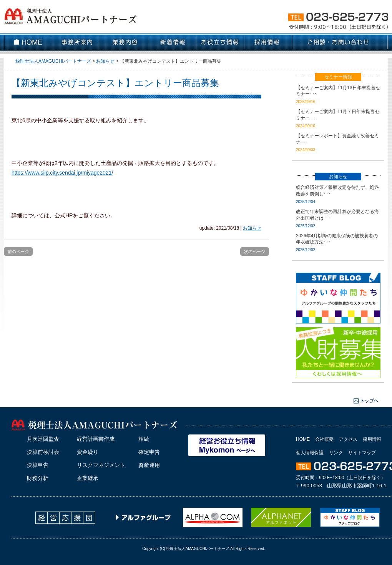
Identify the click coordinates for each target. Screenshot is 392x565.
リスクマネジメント (101, 465)
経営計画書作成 (96, 439)
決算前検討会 (43, 452)
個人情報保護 (310, 453)
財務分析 (38, 478)
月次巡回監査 (43, 439)
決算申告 (38, 465)
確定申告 (149, 452)
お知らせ (252, 228)
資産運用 (149, 465)
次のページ (255, 252)
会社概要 (324, 439)
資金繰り (88, 452)
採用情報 (372, 439)
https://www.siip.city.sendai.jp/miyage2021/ (62, 173)
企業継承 (88, 478)
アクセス (348, 439)
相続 (144, 439)
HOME (303, 439)
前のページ (18, 252)
